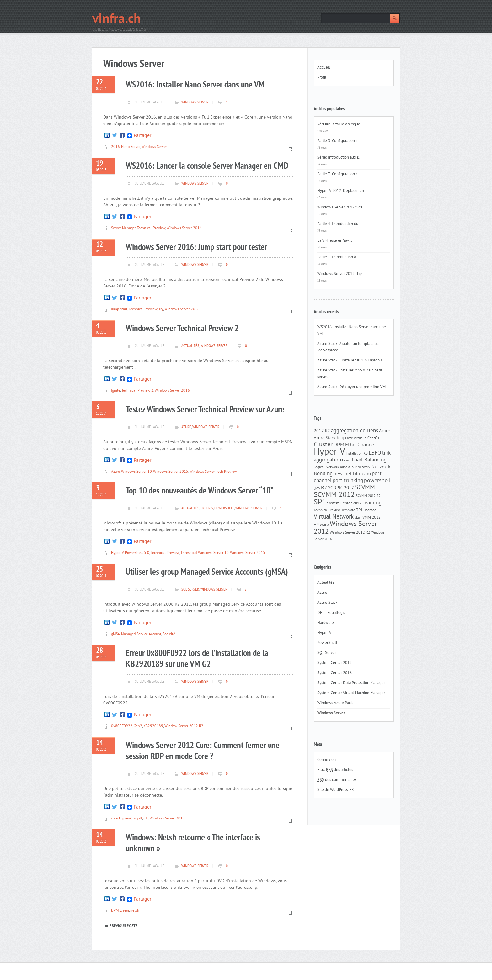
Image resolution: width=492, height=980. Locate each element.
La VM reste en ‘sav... (335, 241)
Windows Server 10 (136, 472)
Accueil (324, 68)
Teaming (372, 503)
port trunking (348, 481)
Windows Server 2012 (167, 819)
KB (366, 454)
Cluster (323, 445)
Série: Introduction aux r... (339, 158)
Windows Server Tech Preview (213, 472)
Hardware (326, 623)
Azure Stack (325, 438)
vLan (358, 518)
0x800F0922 (122, 727)
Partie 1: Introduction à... (338, 257)
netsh (135, 911)
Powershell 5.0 (137, 553)
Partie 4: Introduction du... (340, 224)
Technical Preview (151, 228)
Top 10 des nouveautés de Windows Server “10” (200, 491)
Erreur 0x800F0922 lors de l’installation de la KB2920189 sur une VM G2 (197, 659)
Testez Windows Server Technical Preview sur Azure (205, 410)
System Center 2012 (344, 503)
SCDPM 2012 (341, 488)
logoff (137, 819)
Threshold (189, 553)
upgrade (370, 510)
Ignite (116, 391)
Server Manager (123, 228)
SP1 (320, 503)
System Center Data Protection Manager (351, 683)
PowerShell (224, 508)
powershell (377, 481)
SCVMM (365, 488)
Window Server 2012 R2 (184, 727)
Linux (346, 461)
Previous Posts (123, 926)
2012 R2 (322, 431)
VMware (321, 525)
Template (348, 511)
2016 (115, 147)
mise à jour (348, 468)
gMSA (115, 634)
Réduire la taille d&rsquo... (340, 124)
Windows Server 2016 (184, 228)
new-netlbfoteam (352, 474)
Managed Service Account (141, 634)
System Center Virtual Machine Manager (351, 693)
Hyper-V (207, 508)
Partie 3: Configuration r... (339, 141)
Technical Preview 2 (137, 391)
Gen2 (138, 727)
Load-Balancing (369, 460)
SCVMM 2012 (334, 495)
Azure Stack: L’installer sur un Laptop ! (350, 361)
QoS (317, 489)
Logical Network (326, 467)
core (114, 819)
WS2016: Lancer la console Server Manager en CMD (207, 166)
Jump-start (119, 310)
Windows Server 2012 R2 (350, 533)
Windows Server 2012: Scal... (342, 208)
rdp (146, 819)
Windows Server (195, 103)
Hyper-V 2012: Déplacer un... (342, 191)
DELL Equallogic (331, 613)
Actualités (190, 346)
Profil (322, 78)
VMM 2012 (372, 517)
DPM (115, 911)
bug (340, 438)
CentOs (373, 438)
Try (161, 310)
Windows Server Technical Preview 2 (182, 329)
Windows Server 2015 (171, 472)
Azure (186, 427)
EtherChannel (361, 445)
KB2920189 (153, 727)
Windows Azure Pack (335, 703)
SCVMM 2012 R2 (368, 496)
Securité (169, 634)
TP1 (359, 510)
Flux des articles (335, 770)
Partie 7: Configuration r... (339, 174)
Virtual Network (334, 517)
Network (364, 468)
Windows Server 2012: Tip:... (342, 274)
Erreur (124, 911)
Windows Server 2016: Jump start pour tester (196, 248)
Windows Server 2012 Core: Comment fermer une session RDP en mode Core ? (203, 751)
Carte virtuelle (356, 438)
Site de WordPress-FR (336, 790)
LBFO (375, 453)
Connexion (326, 760)
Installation (354, 454)
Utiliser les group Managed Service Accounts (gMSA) (207, 572)
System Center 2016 (334, 673)
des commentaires (337, 780)
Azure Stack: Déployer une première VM (351, 387)
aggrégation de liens (355, 431)
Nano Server (131, 147)
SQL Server (190, 590)
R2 (324, 488)
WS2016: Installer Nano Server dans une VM (195, 85)
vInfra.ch (117, 20)
